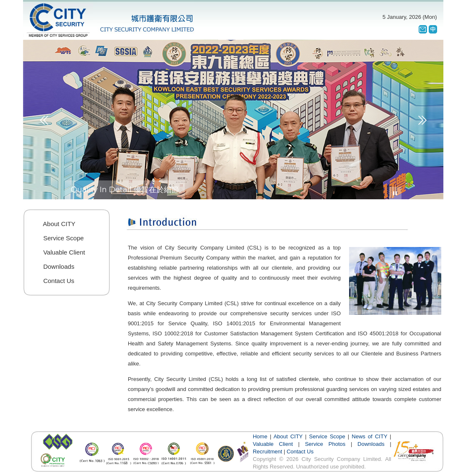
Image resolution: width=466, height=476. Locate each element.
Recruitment (267, 452)
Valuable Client (273, 444)
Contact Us (300, 452)
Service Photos (325, 444)
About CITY (288, 436)
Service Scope (327, 436)
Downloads (371, 444)
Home (260, 436)
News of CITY (369, 436)
